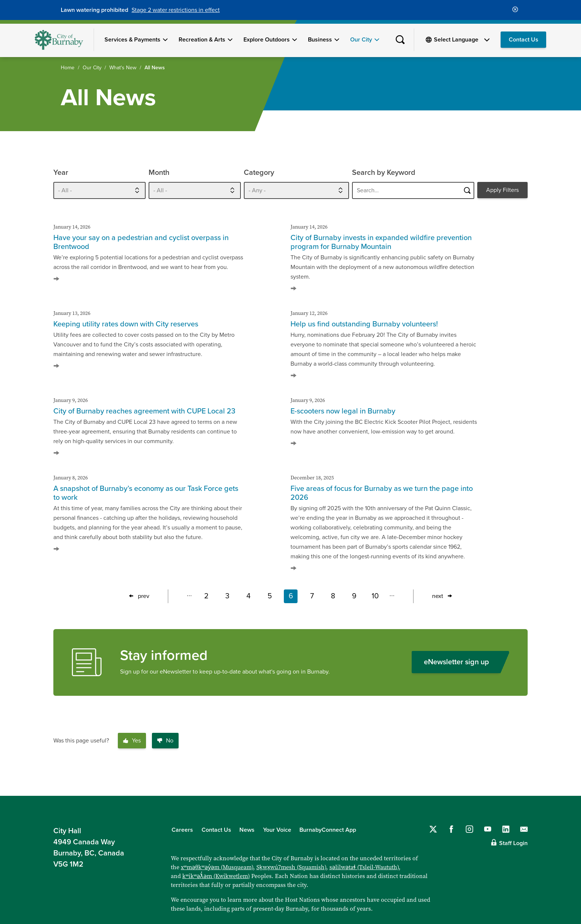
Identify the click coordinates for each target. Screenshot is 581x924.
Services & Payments (132, 40)
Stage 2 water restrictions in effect (176, 10)
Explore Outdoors (267, 40)
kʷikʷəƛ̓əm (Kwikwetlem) (216, 876)
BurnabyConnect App (328, 830)
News (247, 830)
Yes (132, 741)
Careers (182, 830)
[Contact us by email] (524, 829)
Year (61, 173)
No (165, 741)
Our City (361, 40)
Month (159, 173)
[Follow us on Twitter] (433, 829)
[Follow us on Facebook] (451, 829)
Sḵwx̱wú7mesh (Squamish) (291, 867)
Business (320, 40)
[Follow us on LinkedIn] (506, 829)
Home (68, 68)
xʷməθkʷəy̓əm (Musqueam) (217, 867)
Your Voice (277, 830)
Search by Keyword (384, 173)
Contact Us (524, 40)
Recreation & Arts (202, 40)
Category (259, 173)
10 (377, 597)
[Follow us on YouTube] (488, 829)
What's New (123, 68)
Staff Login (513, 843)
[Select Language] (462, 40)
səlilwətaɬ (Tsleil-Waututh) (364, 867)
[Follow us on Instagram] (469, 829)
